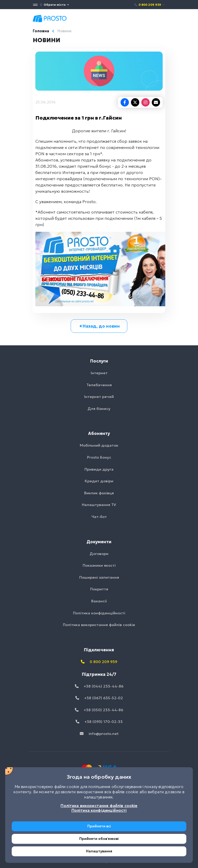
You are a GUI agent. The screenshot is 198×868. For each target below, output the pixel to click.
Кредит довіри (99, 481)
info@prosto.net (99, 734)
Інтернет (99, 373)
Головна (41, 31)
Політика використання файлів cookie (99, 625)
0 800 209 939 (150, 5)
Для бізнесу (99, 409)
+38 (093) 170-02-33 (99, 722)
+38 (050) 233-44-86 (99, 710)
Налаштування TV (99, 505)
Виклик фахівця (99, 493)
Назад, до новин (99, 326)
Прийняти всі (99, 826)
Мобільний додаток (99, 445)
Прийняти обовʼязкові (99, 839)
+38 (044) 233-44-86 (99, 686)
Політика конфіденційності (99, 613)
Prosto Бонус (99, 457)
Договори (99, 554)
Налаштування (99, 851)
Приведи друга (99, 469)
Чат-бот (99, 517)
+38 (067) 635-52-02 (99, 698)
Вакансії (99, 601)
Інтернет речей (99, 397)
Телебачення (99, 385)
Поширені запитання (99, 577)
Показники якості (99, 565)
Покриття (99, 589)
